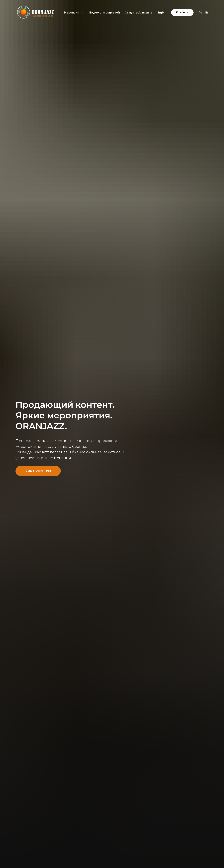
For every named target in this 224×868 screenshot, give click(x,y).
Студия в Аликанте (139, 13)
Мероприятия (74, 13)
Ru (200, 13)
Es (207, 13)
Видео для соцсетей (105, 13)
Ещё (161, 13)
